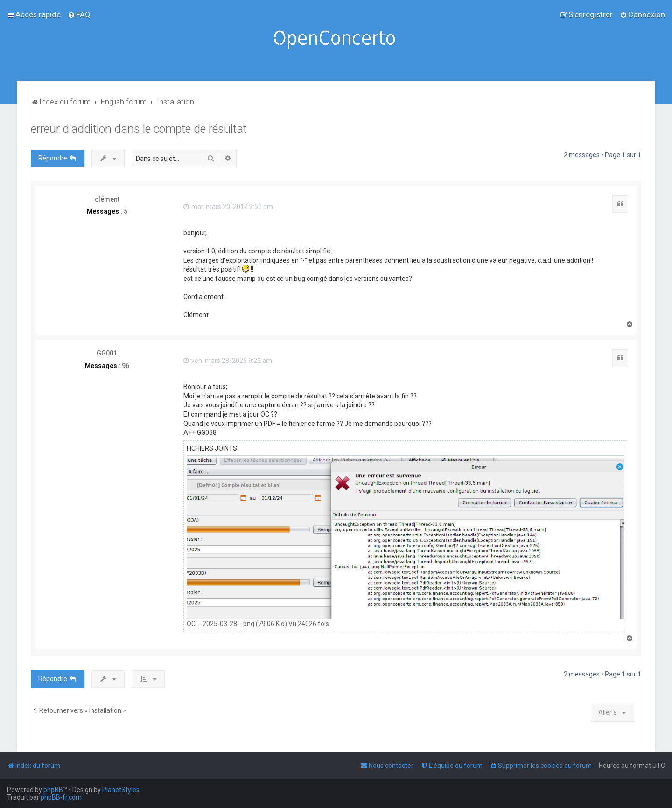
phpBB (53, 790)
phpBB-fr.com (61, 797)
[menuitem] (79, 14)
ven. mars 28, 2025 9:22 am (228, 361)
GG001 (107, 353)
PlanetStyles (121, 790)
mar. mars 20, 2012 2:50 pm (228, 207)
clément (107, 199)
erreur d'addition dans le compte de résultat (139, 129)
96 (126, 366)
